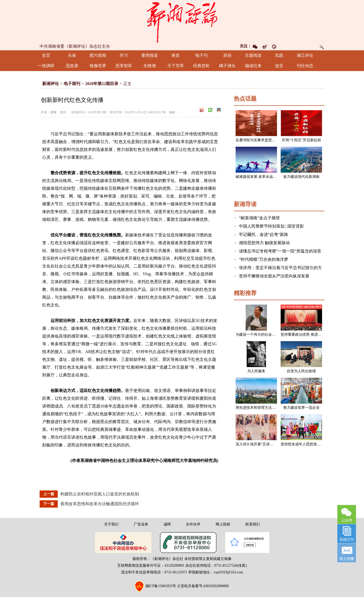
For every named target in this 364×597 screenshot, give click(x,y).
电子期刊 (72, 84)
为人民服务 (256, 371)
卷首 (176, 55)
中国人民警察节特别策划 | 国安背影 (271, 226)
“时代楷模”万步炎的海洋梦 (264, 259)
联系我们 (253, 524)
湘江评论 (305, 55)
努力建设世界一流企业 (301, 408)
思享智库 (124, 66)
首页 (46, 55)
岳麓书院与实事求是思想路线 (259, 140)
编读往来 (253, 66)
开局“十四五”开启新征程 (301, 140)
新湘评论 (50, 84)
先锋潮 (150, 66)
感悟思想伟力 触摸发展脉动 (264, 243)
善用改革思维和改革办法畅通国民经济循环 (100, 504)
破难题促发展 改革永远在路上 (260, 177)
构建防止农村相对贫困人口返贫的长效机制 (100, 494)
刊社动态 (305, 66)
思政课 (72, 66)
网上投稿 (223, 524)
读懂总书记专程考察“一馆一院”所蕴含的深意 (280, 251)
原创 (227, 55)
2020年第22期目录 (102, 84)
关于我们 (111, 524)
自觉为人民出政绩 (301, 371)
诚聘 (167, 524)
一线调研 (46, 66)
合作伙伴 (193, 524)
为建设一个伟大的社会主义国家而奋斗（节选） (274, 335)
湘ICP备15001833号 (161, 586)
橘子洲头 (227, 66)
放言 (279, 66)
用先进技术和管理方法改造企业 (261, 408)
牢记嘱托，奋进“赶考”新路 (264, 234)
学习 (124, 55)
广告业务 (141, 524)
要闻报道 (150, 55)
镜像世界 (98, 66)
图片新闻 (98, 55)
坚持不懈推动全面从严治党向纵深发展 (274, 276)
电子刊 (201, 55)
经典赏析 (201, 66)
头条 (72, 55)
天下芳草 (176, 66)
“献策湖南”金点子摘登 (259, 218)
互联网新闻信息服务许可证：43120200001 (151, 566)
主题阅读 (253, 55)
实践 (279, 55)
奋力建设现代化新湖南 (301, 177)
